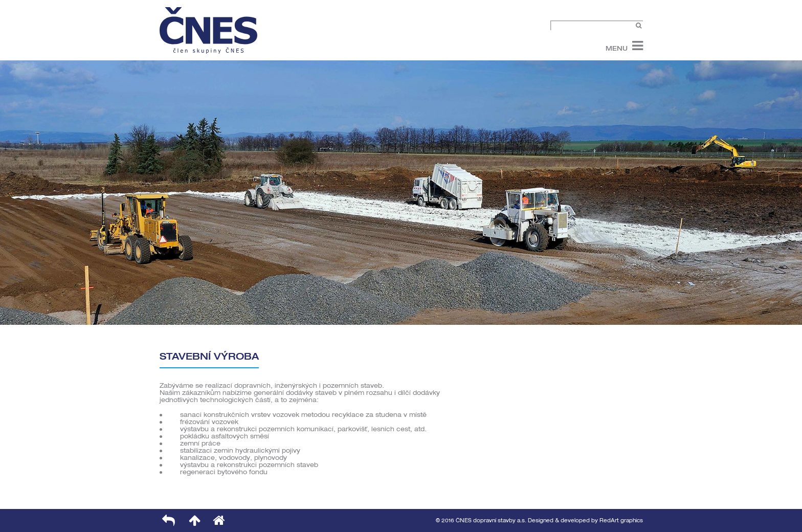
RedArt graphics (621, 520)
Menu (617, 48)
